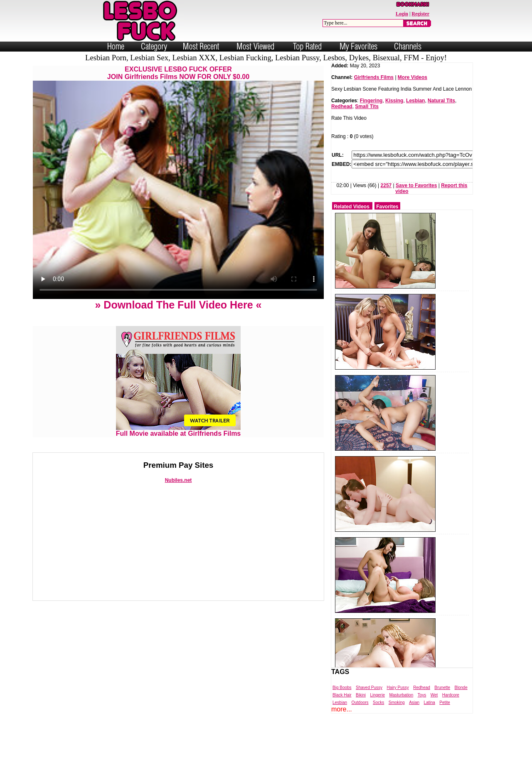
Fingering (371, 101)
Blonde (461, 688)
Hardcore (451, 695)
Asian (414, 702)
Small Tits (367, 106)
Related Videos (352, 207)
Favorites (387, 207)
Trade (303, 751)
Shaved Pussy (369, 688)
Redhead (342, 106)
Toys (422, 695)
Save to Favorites (416, 185)
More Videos (413, 77)
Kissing (394, 101)
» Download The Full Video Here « (178, 305)
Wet (434, 695)
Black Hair (342, 695)
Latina (430, 702)
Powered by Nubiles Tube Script (257, 751)
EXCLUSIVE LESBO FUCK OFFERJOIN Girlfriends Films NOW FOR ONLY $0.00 (178, 73)
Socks (378, 702)
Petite (445, 702)
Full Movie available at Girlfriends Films (179, 431)
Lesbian (415, 101)
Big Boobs (342, 688)
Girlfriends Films (374, 77)
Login (402, 14)
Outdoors (360, 702)
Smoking (397, 702)
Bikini (361, 695)
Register (420, 14)
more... (342, 709)
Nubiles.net (179, 480)
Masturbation (401, 695)
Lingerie (377, 695)
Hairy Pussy (398, 688)
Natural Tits (441, 101)
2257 (386, 185)
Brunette (442, 688)
